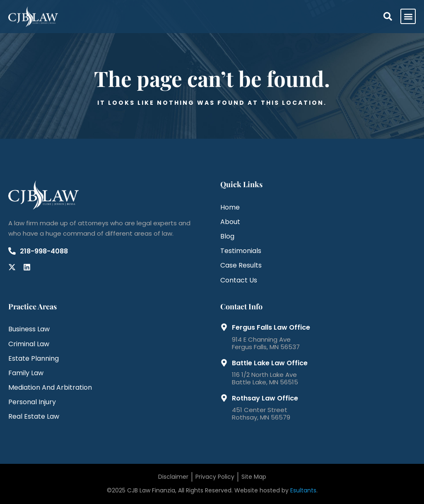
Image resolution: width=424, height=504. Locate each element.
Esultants (303, 490)
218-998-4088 (44, 251)
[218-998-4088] (12, 251)
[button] (408, 16)
